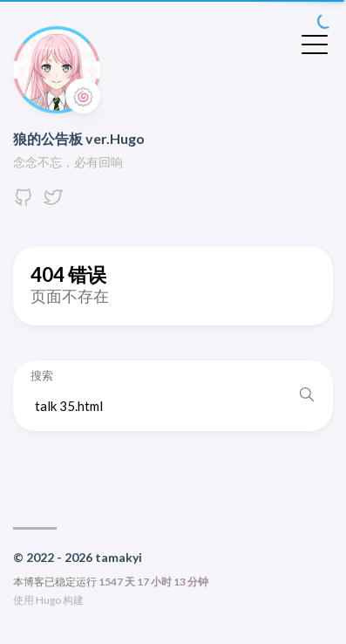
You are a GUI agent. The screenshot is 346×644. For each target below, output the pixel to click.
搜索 (42, 376)
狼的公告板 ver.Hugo (79, 138)
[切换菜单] (315, 43)
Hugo (48, 600)
